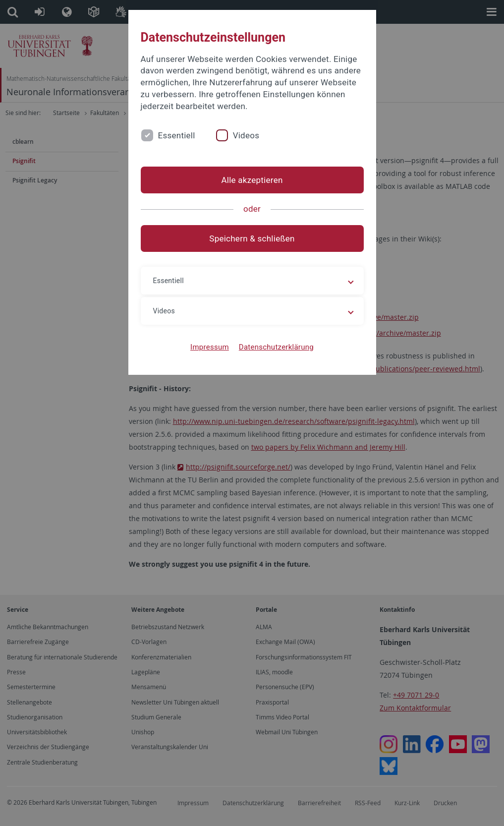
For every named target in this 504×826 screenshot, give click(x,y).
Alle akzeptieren (252, 180)
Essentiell (177, 135)
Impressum (210, 347)
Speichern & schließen (252, 238)
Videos (246, 135)
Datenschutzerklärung (276, 347)
